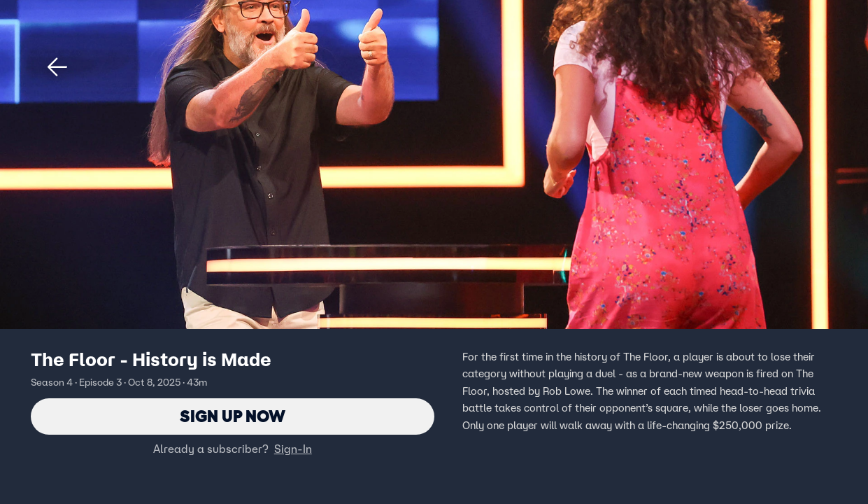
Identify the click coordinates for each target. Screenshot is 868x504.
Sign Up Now (233, 416)
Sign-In (293, 449)
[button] (57, 67)
